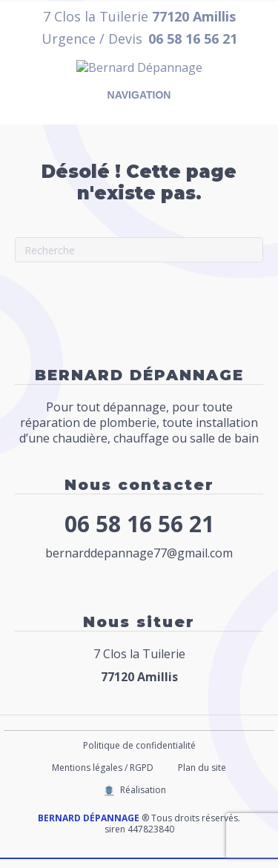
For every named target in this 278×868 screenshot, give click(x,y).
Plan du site (202, 776)
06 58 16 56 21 (139, 533)
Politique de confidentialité (139, 754)
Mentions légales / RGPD (103, 776)
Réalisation (143, 799)
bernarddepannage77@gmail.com (139, 562)
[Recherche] (139, 259)
